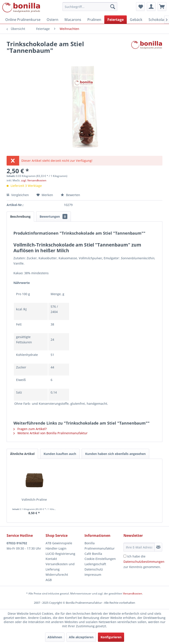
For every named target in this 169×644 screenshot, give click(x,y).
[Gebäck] (136, 20)
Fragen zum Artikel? (30, 429)
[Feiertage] (116, 20)
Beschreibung (20, 216)
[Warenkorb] (162, 7)
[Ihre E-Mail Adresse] (139, 547)
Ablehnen (55, 637)
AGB (49, 580)
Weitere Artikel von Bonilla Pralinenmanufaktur (51, 433)
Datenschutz (94, 569)
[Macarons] (73, 20)
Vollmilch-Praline (34, 500)
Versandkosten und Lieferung (60, 567)
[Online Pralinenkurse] (23, 20)
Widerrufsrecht (57, 575)
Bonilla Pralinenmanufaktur (100, 546)
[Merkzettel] (140, 7)
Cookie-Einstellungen (100, 559)
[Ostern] (52, 20)
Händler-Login (56, 548)
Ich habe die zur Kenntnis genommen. (144, 562)
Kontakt (51, 559)
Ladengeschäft (95, 564)
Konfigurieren (111, 637)
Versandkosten (133, 593)
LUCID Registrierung (60, 554)
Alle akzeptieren (81, 637)
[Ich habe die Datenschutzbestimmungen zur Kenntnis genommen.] (125, 556)
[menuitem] (90, 7)
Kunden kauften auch (60, 454)
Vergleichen (18, 195)
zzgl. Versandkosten (34, 180)
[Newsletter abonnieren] (158, 547)
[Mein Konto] (151, 7)
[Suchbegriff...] (90, 7)
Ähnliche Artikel (22, 454)
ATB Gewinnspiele (59, 543)
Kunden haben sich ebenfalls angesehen (115, 454)
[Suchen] (113, 7)
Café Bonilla (93, 554)
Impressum (93, 575)
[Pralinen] (94, 20)
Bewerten (70, 195)
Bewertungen (53, 216)
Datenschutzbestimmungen (144, 562)
